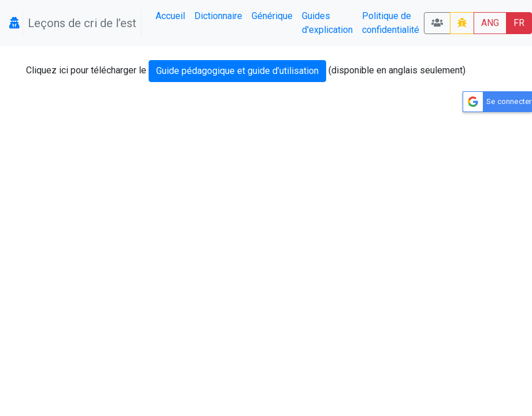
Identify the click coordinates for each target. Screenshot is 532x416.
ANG (490, 23)
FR (519, 23)
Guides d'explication (327, 23)
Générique (272, 16)
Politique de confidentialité (391, 23)
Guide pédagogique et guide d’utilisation (237, 71)
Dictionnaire (218, 16)
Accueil (170, 16)
